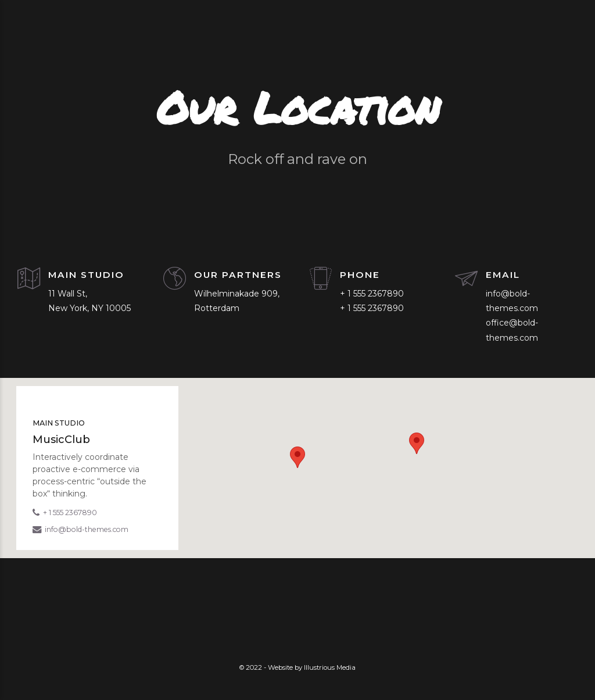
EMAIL (503, 275)
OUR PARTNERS (238, 275)
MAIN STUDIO (86, 275)
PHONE (360, 275)
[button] (297, 457)
